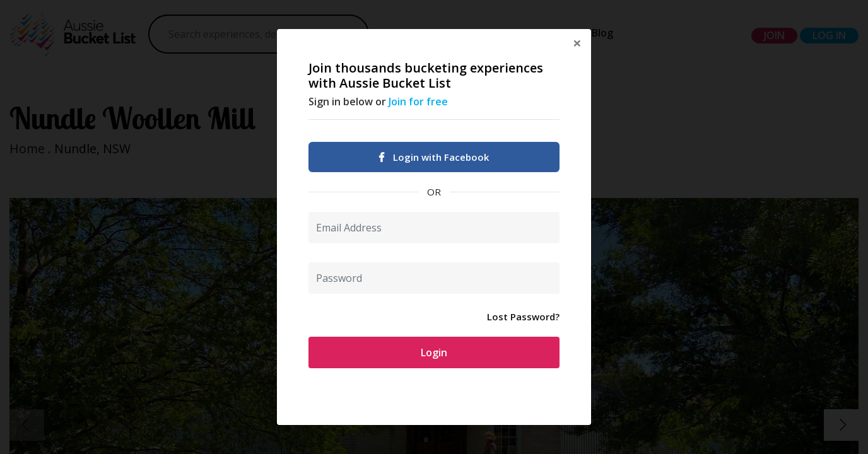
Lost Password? (523, 317)
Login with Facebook (434, 157)
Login (434, 352)
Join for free (418, 102)
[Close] (577, 43)
